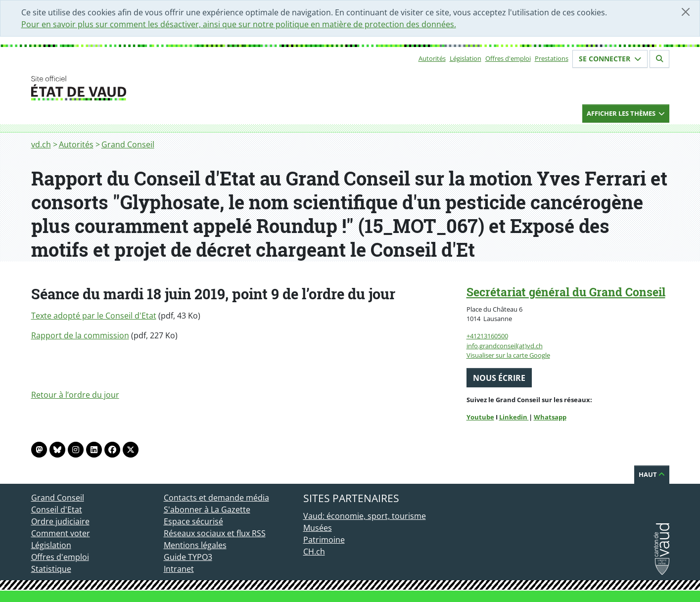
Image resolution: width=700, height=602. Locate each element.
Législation (466, 58)
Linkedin (514, 417)
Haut (652, 474)
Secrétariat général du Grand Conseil (566, 292)
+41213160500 (487, 336)
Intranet (179, 569)
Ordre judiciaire (60, 521)
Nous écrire (499, 378)
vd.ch (41, 144)
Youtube (480, 417)
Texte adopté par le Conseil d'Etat (94, 316)
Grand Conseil (128, 144)
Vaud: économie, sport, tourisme (365, 516)
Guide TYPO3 (188, 557)
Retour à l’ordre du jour (75, 395)
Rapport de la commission (80, 335)
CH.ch (314, 552)
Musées (318, 528)
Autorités (432, 58)
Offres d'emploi (508, 58)
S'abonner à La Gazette (207, 509)
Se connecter (610, 59)
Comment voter (61, 533)
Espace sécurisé (193, 521)
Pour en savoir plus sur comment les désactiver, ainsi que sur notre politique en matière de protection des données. (239, 24)
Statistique (51, 569)
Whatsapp (550, 417)
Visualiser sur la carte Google (508, 355)
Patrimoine (324, 540)
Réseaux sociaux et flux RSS (215, 533)
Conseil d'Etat (57, 509)
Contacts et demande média (216, 498)
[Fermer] (686, 12)
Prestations (552, 58)
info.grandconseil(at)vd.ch (505, 346)
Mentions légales (195, 545)
